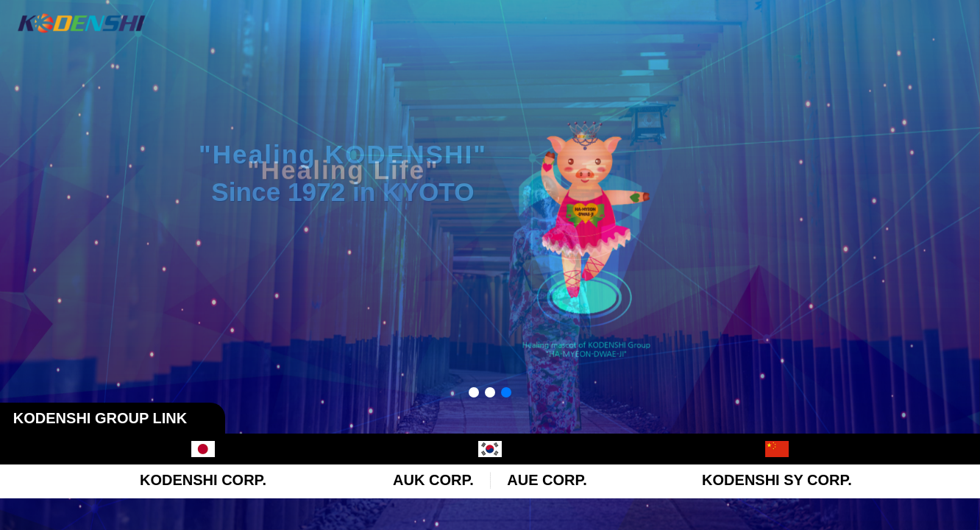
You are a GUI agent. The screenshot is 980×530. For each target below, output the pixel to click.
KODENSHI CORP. (203, 480)
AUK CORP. (433, 480)
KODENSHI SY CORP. (777, 480)
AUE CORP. (547, 480)
